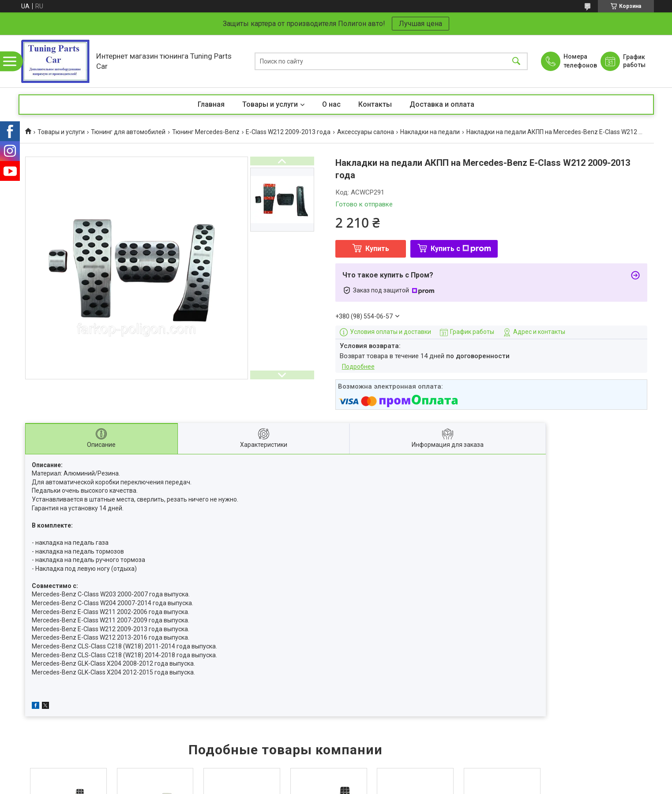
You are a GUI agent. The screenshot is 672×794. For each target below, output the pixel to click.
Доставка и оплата (442, 104)
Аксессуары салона (366, 132)
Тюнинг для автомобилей (128, 132)
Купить (377, 249)
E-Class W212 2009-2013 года (288, 132)
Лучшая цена (420, 24)
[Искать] (516, 61)
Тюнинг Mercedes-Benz (206, 132)
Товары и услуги (270, 104)
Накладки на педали (430, 132)
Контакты (375, 104)
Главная (211, 104)
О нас (331, 104)
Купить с (461, 249)
